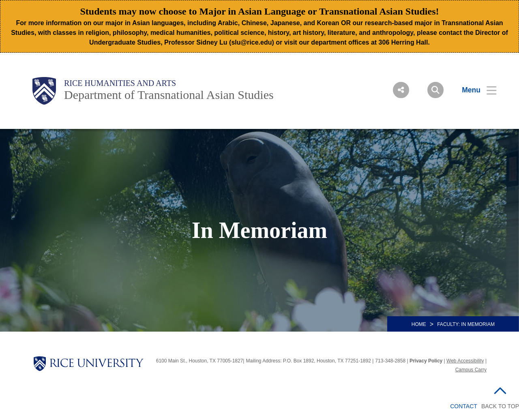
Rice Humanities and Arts (120, 83)
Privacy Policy (426, 361)
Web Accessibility (465, 361)
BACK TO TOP (500, 406)
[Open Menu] (474, 90)
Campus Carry (471, 370)
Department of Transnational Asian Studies (169, 95)
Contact (464, 406)
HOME (419, 324)
